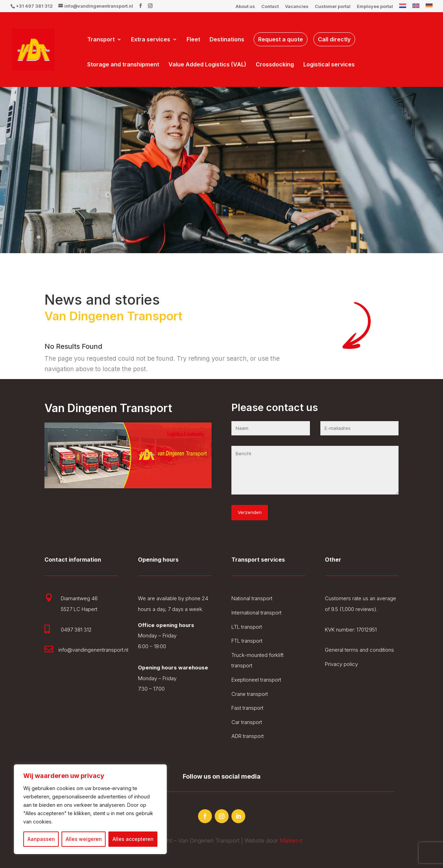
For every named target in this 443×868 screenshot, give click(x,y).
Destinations (227, 40)
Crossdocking (275, 65)
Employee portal (375, 7)
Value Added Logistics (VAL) (207, 65)
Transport (101, 40)
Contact (270, 7)
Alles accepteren (133, 839)
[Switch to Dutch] (403, 8)
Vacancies (297, 7)
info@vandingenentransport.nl (93, 650)
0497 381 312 (76, 630)
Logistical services (329, 65)
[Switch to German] (429, 8)
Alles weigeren (84, 839)
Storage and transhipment (123, 65)
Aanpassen (41, 839)
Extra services (151, 40)
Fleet (193, 40)
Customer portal (333, 7)
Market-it (291, 841)
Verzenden (250, 512)
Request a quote (281, 39)
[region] (90, 809)
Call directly (334, 39)
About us (245, 7)
